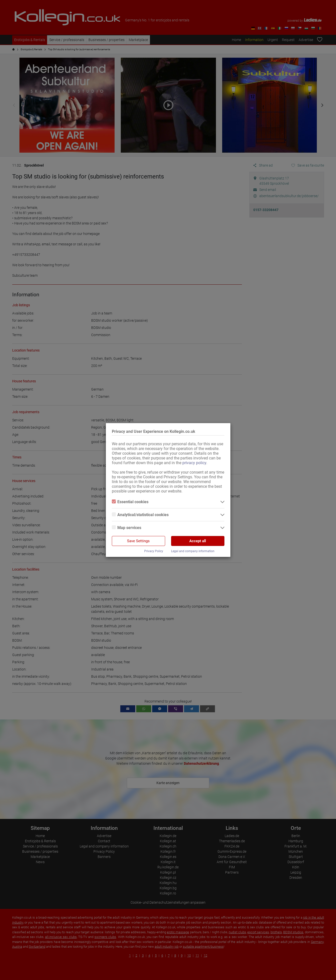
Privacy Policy (154, 551)
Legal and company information (193, 551)
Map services (127, 528)
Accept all (198, 541)
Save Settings (138, 541)
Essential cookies (130, 502)
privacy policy (194, 463)
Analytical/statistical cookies (140, 515)
